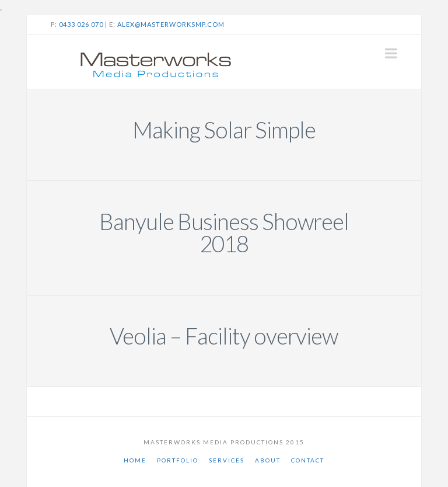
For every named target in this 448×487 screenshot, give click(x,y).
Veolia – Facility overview (224, 336)
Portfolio (178, 460)
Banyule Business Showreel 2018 (224, 233)
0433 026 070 (81, 24)
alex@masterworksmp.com (171, 24)
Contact (308, 460)
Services (227, 460)
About (268, 460)
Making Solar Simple (224, 130)
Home (135, 460)
